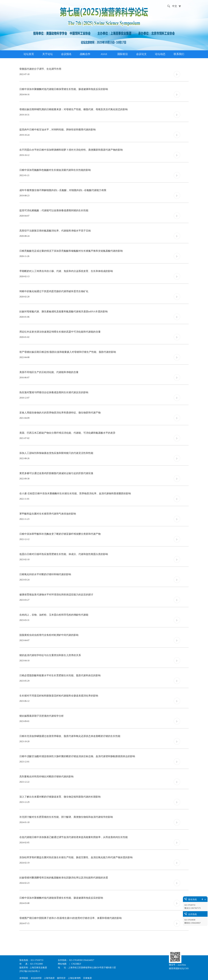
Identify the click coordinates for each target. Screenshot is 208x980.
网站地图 (62, 964)
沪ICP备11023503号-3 (29, 971)
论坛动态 (160, 54)
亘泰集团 (87, 978)
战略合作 (85, 54)
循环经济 (61, 978)
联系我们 (179, 54)
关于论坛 (48, 54)
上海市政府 (49, 978)
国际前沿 (123, 54)
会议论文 (141, 54)
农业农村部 (36, 978)
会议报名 (66, 54)
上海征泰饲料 (74, 978)
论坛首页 (29, 54)
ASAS (104, 54)
